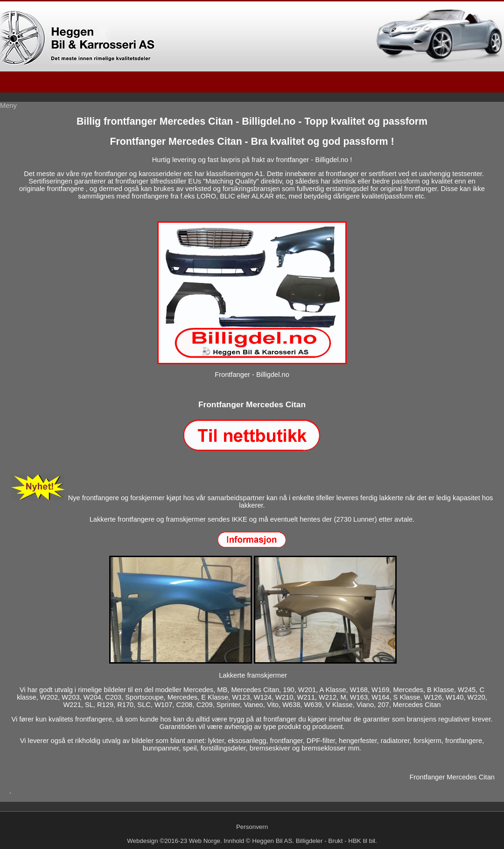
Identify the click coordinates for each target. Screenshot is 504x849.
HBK (354, 841)
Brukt (335, 841)
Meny (8, 106)
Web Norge (205, 841)
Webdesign (142, 841)
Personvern (252, 827)
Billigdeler (309, 841)
